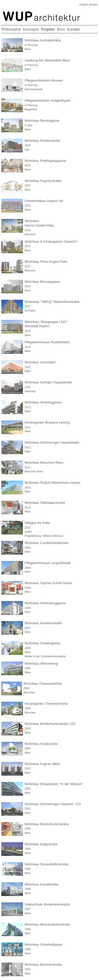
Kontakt (73, 29)
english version (89, 5)
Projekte (48, 29)
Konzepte (31, 29)
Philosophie (11, 29)
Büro (61, 29)
